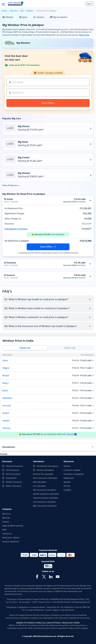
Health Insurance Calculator (46, 494)
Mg (22, 11)
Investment (11, 478)
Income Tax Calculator (43, 474)
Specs (23, 17)
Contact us (7, 534)
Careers (6, 522)
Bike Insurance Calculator (45, 506)
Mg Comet (24, 157)
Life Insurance (12, 470)
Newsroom (69, 478)
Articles (67, 466)
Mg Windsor (23, 43)
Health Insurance (14, 482)
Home (4, 11)
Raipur (5, 383)
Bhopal (6, 375)
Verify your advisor (11, 538)
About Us (6, 514)
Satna (5, 360)
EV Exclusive (10, 263)
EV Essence (9, 275)
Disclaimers (9, 447)
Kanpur (6, 413)
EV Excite (8, 199)
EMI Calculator (40, 482)
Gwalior (6, 421)
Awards (67, 482)
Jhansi (5, 390)
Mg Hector (24, 126)
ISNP (4, 530)
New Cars (14, 11)
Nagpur (6, 368)
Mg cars (14, 185)
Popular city (70, 348)
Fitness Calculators (45, 470)
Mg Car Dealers (59, 17)
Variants (39, 17)
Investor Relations (11, 542)
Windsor (30, 11)
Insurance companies (74, 474)
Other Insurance (13, 486)
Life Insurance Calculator (44, 490)
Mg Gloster (24, 173)
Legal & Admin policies (13, 526)
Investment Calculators (47, 466)
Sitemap (6, 518)
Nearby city (25, 348)
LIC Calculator (39, 486)
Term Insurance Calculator (45, 478)
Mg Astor (23, 142)
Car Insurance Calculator (44, 502)
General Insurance (14, 466)
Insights (67, 490)
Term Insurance (13, 474)
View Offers (46, 247)
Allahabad (7, 398)
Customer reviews (72, 470)
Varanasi (6, 428)
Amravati (7, 405)
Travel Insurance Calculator (46, 498)
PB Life (67, 486)
